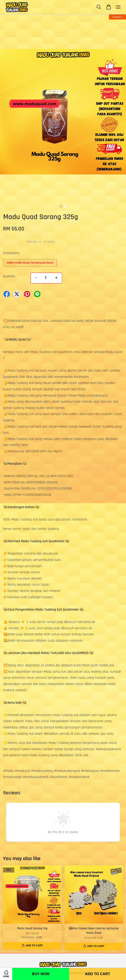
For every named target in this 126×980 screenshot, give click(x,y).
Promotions (11, 253)
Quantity (9, 276)
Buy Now (41, 974)
